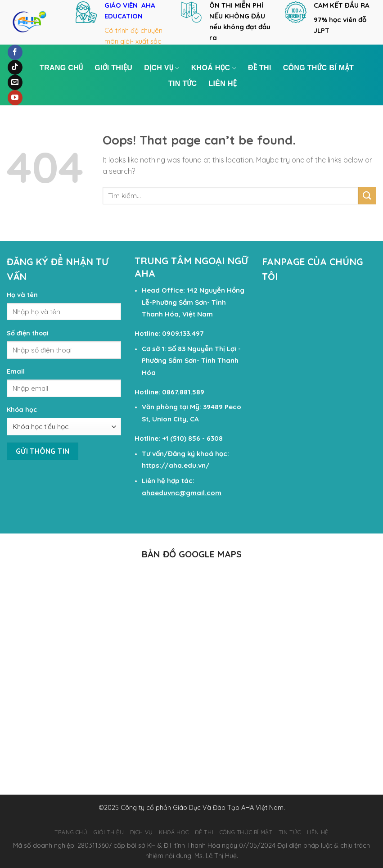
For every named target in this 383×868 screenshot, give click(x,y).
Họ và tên (22, 295)
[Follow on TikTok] (15, 68)
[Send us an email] (15, 82)
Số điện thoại (28, 333)
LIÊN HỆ (223, 84)
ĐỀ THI (260, 68)
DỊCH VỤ (162, 68)
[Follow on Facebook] (15, 52)
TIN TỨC (183, 84)
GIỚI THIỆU (113, 68)
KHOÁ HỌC (214, 68)
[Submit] (367, 196)
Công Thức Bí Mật (318, 68)
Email (16, 371)
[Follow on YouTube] (15, 98)
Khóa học (22, 410)
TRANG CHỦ (61, 68)
